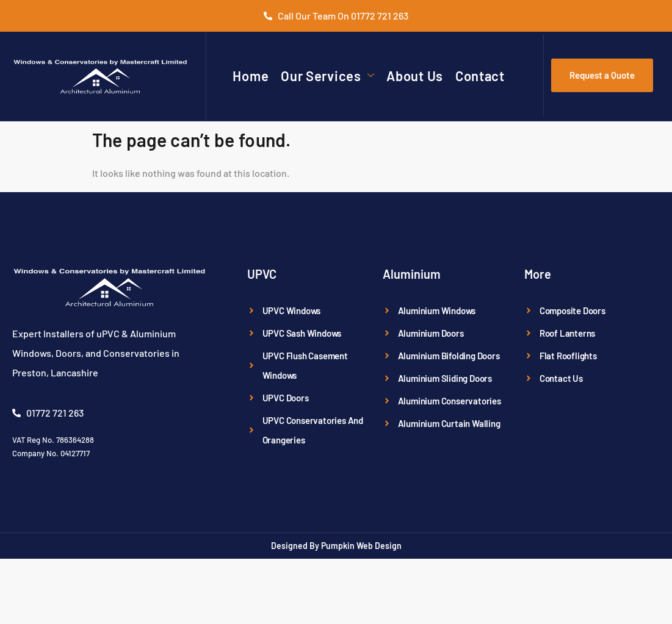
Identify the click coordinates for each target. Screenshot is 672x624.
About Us (415, 76)
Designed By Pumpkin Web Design (336, 546)
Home (251, 76)
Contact (480, 76)
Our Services (327, 76)
